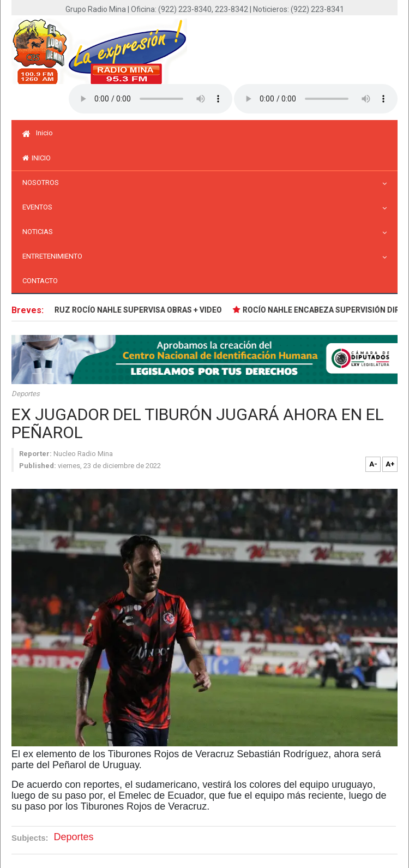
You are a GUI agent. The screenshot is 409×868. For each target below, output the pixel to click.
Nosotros (43, 182)
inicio (37, 158)
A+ (390, 464)
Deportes (26, 394)
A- (373, 464)
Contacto (40, 281)
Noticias (40, 232)
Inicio (38, 133)
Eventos (40, 207)
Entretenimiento (55, 256)
